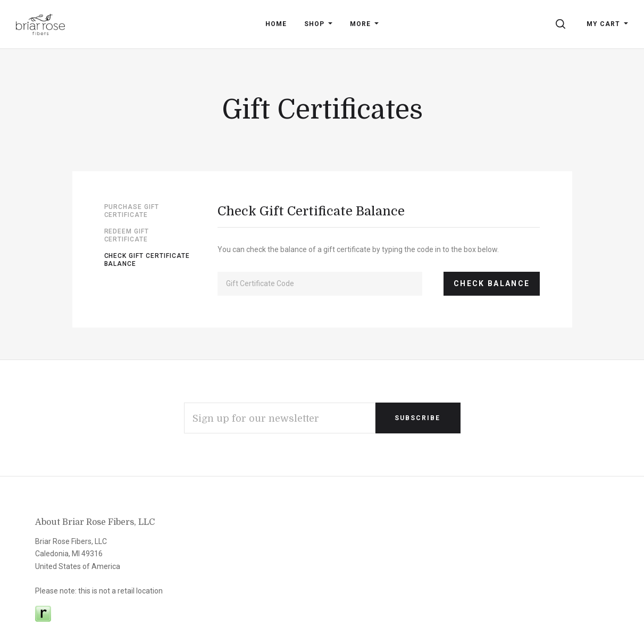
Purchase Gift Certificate (132, 211)
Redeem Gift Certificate (127, 236)
